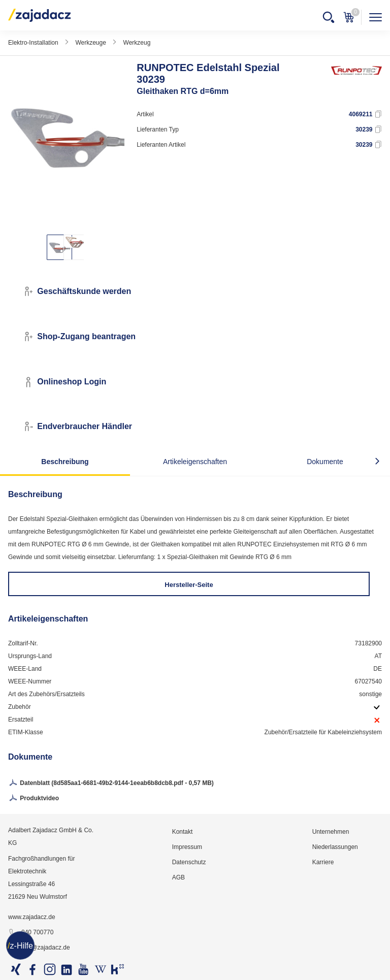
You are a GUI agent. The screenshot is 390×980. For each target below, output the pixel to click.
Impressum (187, 847)
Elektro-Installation (33, 43)
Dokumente (325, 462)
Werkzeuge (90, 43)
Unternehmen (331, 832)
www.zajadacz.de (32, 917)
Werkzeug (137, 43)
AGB (178, 877)
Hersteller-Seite (189, 585)
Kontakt (183, 832)
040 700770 (31, 933)
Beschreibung (65, 462)
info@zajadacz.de (39, 948)
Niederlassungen (335, 847)
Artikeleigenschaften (195, 462)
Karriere (323, 862)
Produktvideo (34, 799)
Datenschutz (189, 862)
